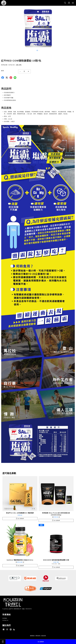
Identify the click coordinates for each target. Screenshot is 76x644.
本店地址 (5, 618)
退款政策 (44, 636)
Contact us (5, 620)
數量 (3, 71)
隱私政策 (38, 636)
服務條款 (32, 636)
